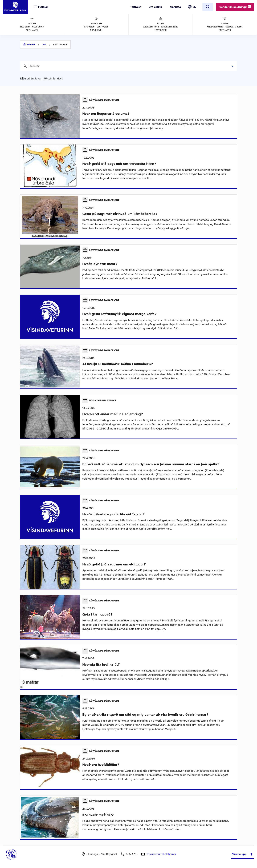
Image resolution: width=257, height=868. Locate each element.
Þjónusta (175, 7)
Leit (44, 45)
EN (194, 7)
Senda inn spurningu (235, 7)
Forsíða (31, 45)
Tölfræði (136, 7)
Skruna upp (243, 854)
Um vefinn (155, 7)
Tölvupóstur (161, 854)
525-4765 (132, 854)
